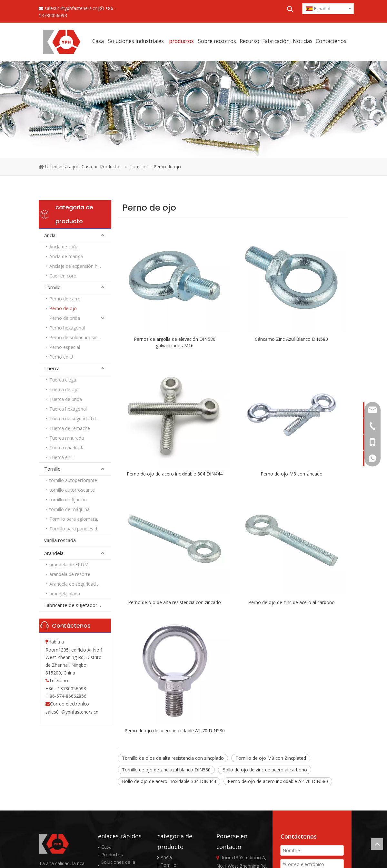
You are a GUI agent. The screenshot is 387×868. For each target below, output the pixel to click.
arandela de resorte (70, 574)
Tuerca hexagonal (68, 409)
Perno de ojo (63, 308)
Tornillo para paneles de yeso (80, 529)
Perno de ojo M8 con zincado (292, 474)
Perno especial (65, 347)
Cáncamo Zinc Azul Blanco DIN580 (291, 339)
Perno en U (61, 357)
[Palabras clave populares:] (290, 9)
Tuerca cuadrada (67, 448)
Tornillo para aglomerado (76, 519)
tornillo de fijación (68, 500)
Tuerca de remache (70, 428)
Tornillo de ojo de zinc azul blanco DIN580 (166, 770)
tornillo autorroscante (72, 490)
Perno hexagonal (67, 328)
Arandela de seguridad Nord (79, 584)
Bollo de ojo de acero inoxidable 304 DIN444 (169, 781)
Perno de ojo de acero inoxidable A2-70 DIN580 (175, 731)
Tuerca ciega (63, 380)
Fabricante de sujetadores (74, 605)
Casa (106, 847)
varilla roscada (60, 540)
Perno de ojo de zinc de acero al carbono (292, 602)
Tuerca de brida (66, 399)
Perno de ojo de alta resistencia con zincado (174, 602)
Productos (112, 855)
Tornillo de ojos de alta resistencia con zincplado (173, 758)
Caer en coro (63, 276)
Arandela (54, 553)
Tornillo (52, 287)
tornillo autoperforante (73, 480)
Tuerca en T (62, 457)
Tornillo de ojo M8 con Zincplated (271, 758)
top (377, 844)
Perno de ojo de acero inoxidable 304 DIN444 (175, 474)
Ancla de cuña (64, 247)
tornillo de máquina (69, 509)
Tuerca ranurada (67, 438)
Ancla (50, 235)
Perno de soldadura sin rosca (80, 337)
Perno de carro (65, 299)
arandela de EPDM (69, 565)
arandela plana (65, 594)
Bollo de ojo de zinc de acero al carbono (265, 770)
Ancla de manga (66, 256)
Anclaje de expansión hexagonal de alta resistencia (80, 266)
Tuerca (52, 368)
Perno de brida (65, 318)
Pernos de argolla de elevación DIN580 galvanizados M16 (175, 342)
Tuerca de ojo (64, 389)
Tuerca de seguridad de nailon (80, 418)
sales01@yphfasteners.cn (71, 8)
